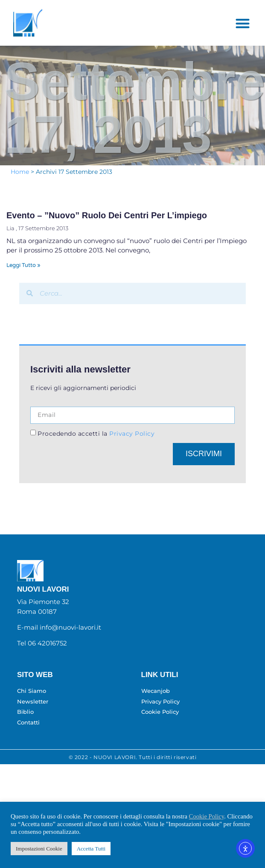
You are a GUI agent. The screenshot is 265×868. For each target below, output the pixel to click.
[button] (243, 35)
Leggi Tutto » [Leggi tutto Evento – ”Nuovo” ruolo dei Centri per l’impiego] (23, 277)
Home (20, 183)
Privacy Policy (131, 445)
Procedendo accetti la (96, 445)
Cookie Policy (207, 816)
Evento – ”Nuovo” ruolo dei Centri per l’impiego (107, 227)
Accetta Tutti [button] (91, 849)
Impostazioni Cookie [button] (39, 849)
